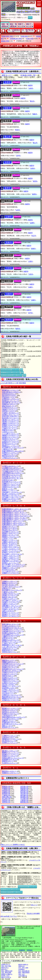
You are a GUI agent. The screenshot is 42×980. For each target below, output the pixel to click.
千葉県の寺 (6, 795)
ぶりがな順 (4, 383)
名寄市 (8, 638)
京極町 (11, 484)
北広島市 (11, 478)
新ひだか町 (13, 566)
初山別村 (12, 554)
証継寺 (9, 217)
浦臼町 (10, 420)
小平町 (10, 458)
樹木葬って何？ (6, 976)
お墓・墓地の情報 (6, 972)
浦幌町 (10, 423)
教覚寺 (8, 121)
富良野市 (9, 688)
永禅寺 (8, 82)
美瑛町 (10, 667)
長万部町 (13, 448)
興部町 (10, 446)
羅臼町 (10, 751)
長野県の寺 (6, 802)
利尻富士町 (13, 758)
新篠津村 (11, 561)
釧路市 (8, 489)
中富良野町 (13, 635)
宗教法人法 (21, 966)
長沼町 (10, 633)
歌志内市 (10, 418)
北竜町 (11, 695)
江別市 (8, 432)
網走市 (9, 406)
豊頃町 (10, 614)
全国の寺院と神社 (8, 36)
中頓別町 (13, 631)
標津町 (10, 540)
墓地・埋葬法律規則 (24, 972)
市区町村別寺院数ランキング (10, 370)
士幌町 (10, 542)
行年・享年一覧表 (23, 968)
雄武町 (10, 439)
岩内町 (10, 415)
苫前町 (10, 609)
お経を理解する (23, 976)
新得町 (10, 563)
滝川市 (9, 585)
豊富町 (10, 616)
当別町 (10, 602)
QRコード (34, 905)
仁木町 (9, 643)
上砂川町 (13, 470)
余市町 (10, 743)
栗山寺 (8, 137)
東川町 (11, 671)
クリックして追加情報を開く (14, 961)
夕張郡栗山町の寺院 (22, 41)
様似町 (10, 526)
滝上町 (11, 587)
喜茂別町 (11, 482)
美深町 (10, 678)
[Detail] (16, 82)
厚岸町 (10, 401)
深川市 (9, 685)
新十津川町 (14, 565)
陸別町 (10, 754)
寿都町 (10, 568)
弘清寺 (9, 201)
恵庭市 (8, 430)
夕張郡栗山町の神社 (16, 39)
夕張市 (9, 738)
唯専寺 (9, 320)
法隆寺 (9, 294)
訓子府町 (12, 497)
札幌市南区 (14, 525)
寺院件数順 (22, 383)
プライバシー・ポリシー (9, 950)
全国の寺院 (30, 39)
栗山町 (10, 494)
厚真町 (10, 404)
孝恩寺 (8, 175)
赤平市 (9, 394)
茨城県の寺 (6, 792)
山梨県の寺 (24, 800)
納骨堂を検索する (23, 964)
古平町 (10, 690)
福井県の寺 (6, 800)
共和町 (10, 485)
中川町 (10, 626)
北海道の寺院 (5, 41)
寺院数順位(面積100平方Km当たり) (11, 375)
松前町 (10, 714)
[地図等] (30, 85)
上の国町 (12, 471)
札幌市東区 (14, 523)
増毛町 (10, 710)
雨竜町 (10, 425)
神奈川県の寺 (7, 797)
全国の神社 (25, 36)
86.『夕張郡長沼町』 (14, 31)
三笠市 (8, 715)
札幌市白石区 (15, 514)
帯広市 (9, 456)
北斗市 (8, 693)
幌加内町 (12, 697)
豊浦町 (10, 613)
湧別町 (10, 739)
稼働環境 (22, 950)
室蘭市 (9, 721)
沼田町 (10, 649)
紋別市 (9, 727)
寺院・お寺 (21, 974)
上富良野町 (13, 473)
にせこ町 (10, 647)
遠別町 (10, 437)
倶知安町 (12, 492)
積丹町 (11, 551)
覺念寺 (8, 95)
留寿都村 (10, 760)
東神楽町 (13, 669)
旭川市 (10, 396)
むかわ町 (10, 719)
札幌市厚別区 (15, 509)
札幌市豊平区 (15, 520)
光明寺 (8, 162)
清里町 (10, 487)
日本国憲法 (21, 969)
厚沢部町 (11, 403)
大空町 (10, 441)
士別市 (8, 539)
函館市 (9, 660)
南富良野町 (14, 717)
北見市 (8, 480)
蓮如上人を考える (6, 977)
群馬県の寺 (6, 793)
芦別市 (9, 397)
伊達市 (7, 588)
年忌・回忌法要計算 (24, 971)
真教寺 (9, 243)
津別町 (10, 595)
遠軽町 (10, 435)
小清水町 (11, 501)
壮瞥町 (10, 573)
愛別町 (10, 390)
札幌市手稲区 (14, 518)
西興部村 (12, 645)
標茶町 (10, 537)
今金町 (10, 413)
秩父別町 (12, 590)
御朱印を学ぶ (5, 968)
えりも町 (10, 434)
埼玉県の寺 (24, 793)
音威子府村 (13, 451)
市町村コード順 (13, 383)
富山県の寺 (6, 799)
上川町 (10, 466)
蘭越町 (10, 753)
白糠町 (10, 558)
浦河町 (10, 422)
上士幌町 (12, 468)
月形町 (10, 594)
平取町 (10, 681)
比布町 (10, 674)
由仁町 (9, 741)
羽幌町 (10, 662)
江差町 (10, 429)
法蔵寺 (9, 281)
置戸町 (10, 444)
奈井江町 (10, 624)
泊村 (8, 611)
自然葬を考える (6, 964)
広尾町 (10, 683)
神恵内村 (11, 475)
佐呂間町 (10, 532)
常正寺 (9, 230)
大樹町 (10, 581)
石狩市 (9, 411)
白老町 (10, 556)
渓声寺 (8, 150)
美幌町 (10, 679)
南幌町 (10, 640)
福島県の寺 (24, 790)
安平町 (10, 408)
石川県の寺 (24, 799)
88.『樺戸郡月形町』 (28, 31)
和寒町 (10, 773)
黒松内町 (13, 496)
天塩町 (10, 599)
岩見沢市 (10, 416)
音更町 (10, 453)
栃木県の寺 (24, 792)
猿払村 (10, 530)
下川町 (10, 549)
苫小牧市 (10, 607)
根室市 (8, 650)
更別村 (10, 528)
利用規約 (30, 950)
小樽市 (8, 449)
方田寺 (9, 268)
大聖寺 (9, 255)
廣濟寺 (8, 188)
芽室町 (10, 722)
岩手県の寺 (24, 787)
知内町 (10, 559)
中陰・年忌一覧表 (6, 966)
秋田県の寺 (24, 788)
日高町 (10, 672)
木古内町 (11, 477)
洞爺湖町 (11, 606)
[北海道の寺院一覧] (28, 75)
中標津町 (12, 630)
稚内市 (10, 771)
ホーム (30, 17)
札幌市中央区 (16, 516)
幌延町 (10, 698)
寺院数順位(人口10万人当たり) (10, 372)
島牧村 (10, 544)
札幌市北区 (13, 511)
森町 (7, 726)
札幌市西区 (13, 521)
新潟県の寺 (24, 797)
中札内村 (12, 628)
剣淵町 (10, 499)
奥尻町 (10, 442)
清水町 (10, 546)
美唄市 (8, 676)
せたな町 (10, 572)
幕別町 (10, 708)
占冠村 (10, 547)
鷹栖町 (10, 583)
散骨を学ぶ (4, 969)
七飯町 (10, 636)
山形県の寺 (6, 790)
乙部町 (10, 455)
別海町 (10, 692)
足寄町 (10, 399)
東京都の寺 (24, 795)
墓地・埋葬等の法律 (7, 971)
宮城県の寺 (6, 788)
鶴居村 (9, 597)
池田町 (10, 409)
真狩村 (10, 712)
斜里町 (10, 552)
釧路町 (10, 490)
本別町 (10, 700)
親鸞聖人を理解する (7, 974)
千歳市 (8, 592)
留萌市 (8, 761)
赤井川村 (11, 392)
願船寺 (8, 108)
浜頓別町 (13, 664)
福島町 (10, 686)
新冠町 (11, 642)
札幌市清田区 (14, 513)
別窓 (21, 370)
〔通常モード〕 (6, 75)
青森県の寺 (6, 787)
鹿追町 (10, 533)
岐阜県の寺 (24, 802)
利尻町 (10, 756)
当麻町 (10, 604)
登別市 (10, 652)
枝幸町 (10, 427)
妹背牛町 (11, 724)
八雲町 (10, 736)
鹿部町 (10, 535)
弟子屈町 (11, 601)
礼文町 (10, 763)
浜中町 (10, 666)
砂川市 (9, 570)
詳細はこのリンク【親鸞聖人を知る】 (13, 845)
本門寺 (9, 307)
